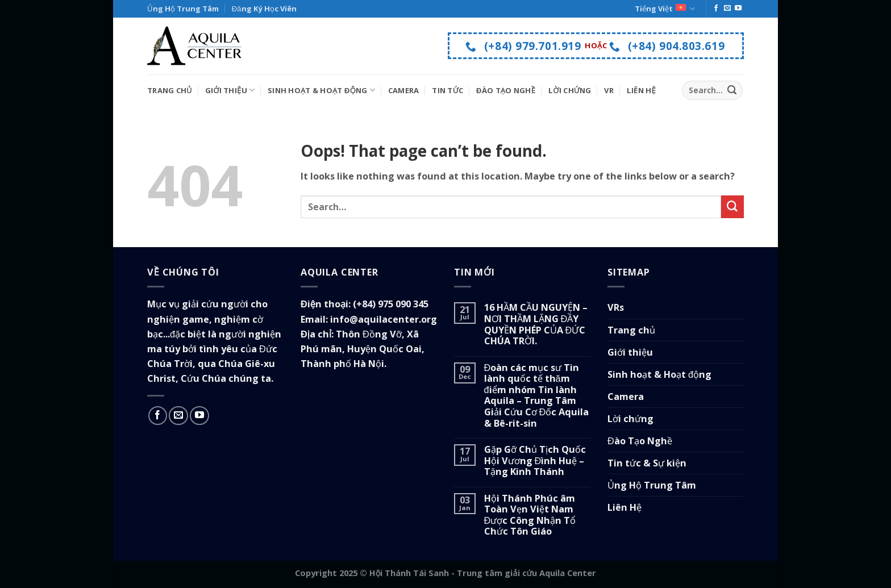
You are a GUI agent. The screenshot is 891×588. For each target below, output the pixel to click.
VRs (616, 307)
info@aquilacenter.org (384, 319)
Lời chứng (630, 419)
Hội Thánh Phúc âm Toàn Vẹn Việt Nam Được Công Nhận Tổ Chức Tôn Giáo (530, 515)
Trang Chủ (170, 90)
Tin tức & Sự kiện (647, 463)
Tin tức (447, 90)
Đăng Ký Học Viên (264, 9)
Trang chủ (631, 330)
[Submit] (732, 90)
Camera (404, 90)
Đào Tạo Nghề (506, 90)
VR (609, 90)
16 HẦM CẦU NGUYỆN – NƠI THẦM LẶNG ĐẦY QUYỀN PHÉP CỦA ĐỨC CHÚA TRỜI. (536, 324)
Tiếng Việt (665, 9)
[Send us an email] (727, 9)
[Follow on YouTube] (738, 9)
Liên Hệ (641, 90)
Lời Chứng (570, 90)
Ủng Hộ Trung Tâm (183, 9)
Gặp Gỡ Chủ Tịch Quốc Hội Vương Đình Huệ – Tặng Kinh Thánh (535, 461)
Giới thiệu (630, 352)
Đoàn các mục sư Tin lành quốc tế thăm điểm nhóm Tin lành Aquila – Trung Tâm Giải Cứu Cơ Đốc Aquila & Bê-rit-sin (537, 396)
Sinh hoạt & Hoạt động (659, 374)
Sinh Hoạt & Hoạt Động (321, 90)
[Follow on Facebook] (716, 9)
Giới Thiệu (230, 90)
